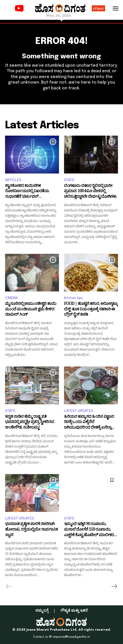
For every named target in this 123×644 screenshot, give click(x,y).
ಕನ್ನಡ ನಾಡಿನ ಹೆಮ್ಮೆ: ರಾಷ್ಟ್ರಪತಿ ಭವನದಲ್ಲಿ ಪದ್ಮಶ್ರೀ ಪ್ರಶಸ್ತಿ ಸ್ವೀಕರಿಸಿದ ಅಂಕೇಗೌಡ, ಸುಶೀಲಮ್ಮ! (29, 423)
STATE (69, 180)
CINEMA (11, 298)
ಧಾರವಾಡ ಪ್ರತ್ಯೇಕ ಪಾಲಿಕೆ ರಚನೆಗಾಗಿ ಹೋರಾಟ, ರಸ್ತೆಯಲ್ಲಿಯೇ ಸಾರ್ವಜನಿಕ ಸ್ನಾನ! (31, 530)
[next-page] (114, 586)
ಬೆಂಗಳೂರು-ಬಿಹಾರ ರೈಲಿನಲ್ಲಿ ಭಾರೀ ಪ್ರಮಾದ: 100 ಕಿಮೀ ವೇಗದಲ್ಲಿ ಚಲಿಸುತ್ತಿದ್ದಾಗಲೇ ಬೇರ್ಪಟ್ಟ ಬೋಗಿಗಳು (90, 192)
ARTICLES (13, 180)
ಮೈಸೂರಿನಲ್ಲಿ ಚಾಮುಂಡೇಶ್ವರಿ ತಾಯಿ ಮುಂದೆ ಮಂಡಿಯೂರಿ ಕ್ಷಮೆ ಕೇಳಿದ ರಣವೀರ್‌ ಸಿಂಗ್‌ (31, 310)
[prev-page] (9, 586)
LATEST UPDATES (78, 411)
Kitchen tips (73, 298)
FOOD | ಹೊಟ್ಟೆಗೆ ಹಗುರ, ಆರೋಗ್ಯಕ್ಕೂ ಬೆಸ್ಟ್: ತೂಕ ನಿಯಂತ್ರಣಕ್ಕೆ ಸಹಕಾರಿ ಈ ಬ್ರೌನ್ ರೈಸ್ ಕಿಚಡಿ (91, 310)
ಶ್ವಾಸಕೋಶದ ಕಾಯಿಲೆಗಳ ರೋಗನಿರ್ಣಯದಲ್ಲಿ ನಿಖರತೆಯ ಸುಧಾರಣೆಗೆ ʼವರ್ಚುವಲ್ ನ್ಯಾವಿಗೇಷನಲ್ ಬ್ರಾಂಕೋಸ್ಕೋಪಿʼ (28, 192)
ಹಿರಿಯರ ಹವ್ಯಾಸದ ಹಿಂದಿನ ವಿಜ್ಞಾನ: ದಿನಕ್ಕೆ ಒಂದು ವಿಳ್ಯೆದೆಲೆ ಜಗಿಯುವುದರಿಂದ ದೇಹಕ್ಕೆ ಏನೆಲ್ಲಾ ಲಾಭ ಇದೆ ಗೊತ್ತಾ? (89, 423)
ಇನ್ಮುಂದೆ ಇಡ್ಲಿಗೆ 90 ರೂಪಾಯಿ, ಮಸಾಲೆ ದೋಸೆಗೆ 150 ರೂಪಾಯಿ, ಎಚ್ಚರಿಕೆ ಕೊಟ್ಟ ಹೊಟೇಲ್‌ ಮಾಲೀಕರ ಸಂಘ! (89, 530)
